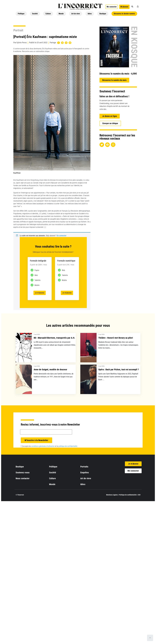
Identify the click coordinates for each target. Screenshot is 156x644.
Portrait (18, 30)
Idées (90, 14)
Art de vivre (76, 14)
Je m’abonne (40, 293)
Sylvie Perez (22, 43)
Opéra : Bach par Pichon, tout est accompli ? (119, 369)
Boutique (103, 14)
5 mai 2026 (37, 335)
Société (35, 14)
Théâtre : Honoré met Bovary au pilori (116, 338)
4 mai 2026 (101, 366)
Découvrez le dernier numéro (124, 14)
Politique (21, 14)
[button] (132, 7)
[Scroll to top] (150, 638)
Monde (61, 14)
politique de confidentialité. (68, 446)
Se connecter (62, 236)
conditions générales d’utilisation (43, 446)
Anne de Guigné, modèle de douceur (50, 369)
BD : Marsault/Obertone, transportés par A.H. (54, 338)
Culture (48, 14)
